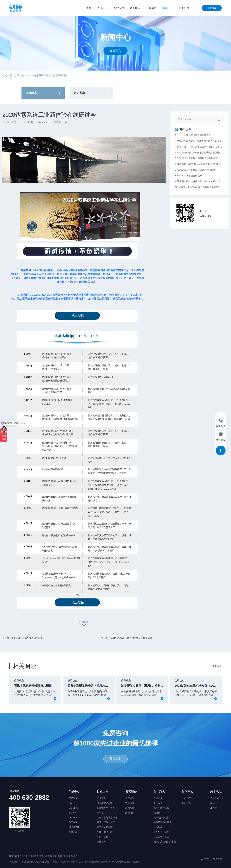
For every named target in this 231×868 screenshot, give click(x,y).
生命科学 (158, 827)
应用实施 (130, 808)
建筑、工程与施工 (106, 822)
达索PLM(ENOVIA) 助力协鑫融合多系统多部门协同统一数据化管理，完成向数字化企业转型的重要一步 (199, 187)
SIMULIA (73, 808)
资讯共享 (79, 93)
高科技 (100, 813)
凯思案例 (158, 798)
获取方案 (116, 759)
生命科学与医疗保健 (107, 817)
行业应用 (119, 8)
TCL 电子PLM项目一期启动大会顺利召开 (196, 158)
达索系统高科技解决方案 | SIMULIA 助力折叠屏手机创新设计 (199, 181)
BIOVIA (72, 813)
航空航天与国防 (105, 827)
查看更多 (217, 666)
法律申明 (205, 859)
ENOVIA (73, 798)
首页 (89, 8)
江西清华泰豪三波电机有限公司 (95, 862)
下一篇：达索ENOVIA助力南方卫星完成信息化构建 (126, 638)
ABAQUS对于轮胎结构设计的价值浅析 (195, 170)
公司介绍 (215, 798)
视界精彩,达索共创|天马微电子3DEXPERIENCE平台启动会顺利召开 (199, 164)
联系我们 (215, 803)
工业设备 (101, 798)
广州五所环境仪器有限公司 (64, 862)
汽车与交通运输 (105, 803)
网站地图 (217, 859)
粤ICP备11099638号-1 (68, 856)
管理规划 (130, 798)
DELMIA (73, 817)
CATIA (72, 803)
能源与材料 (103, 837)
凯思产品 (73, 832)
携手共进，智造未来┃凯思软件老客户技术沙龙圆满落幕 (199, 147)
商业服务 (101, 842)
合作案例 (151, 8)
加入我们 (215, 808)
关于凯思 (184, 8)
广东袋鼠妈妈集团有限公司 (36, 862)
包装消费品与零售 (106, 808)
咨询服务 (135, 8)
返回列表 (84, 622)
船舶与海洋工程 (105, 832)
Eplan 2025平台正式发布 (188, 176)
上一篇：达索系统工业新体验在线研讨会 (22, 638)
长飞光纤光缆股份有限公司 (126, 862)
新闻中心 (168, 8)
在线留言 (116, 51)
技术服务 (130, 803)
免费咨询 (212, 8)
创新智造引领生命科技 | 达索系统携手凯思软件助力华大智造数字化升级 (199, 152)
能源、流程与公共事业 (165, 842)
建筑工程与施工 (161, 837)
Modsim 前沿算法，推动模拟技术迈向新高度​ (198, 141)
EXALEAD (74, 827)
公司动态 (20, 75)
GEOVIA (73, 822)
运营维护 (130, 813)
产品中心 (103, 8)
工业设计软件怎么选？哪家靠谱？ (193, 135)
